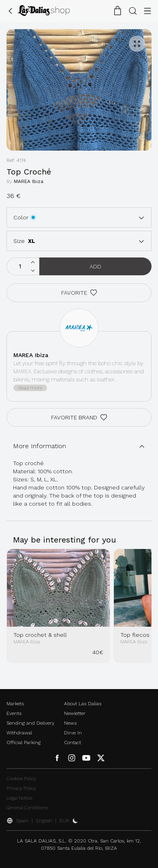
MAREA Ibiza (29, 181)
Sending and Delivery (30, 723)
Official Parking (23, 742)
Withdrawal (19, 733)
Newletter (75, 713)
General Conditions (27, 808)
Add (95, 266)
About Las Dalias (83, 704)
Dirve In (73, 733)
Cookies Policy (21, 779)
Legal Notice (19, 798)
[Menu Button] (147, 11)
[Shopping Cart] (117, 11)
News (70, 723)
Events (14, 713)
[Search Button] (133, 11)
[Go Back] (11, 11)
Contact (73, 742)
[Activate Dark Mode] (75, 821)
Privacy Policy (21, 788)
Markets (15, 704)
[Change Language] (44, 11)
